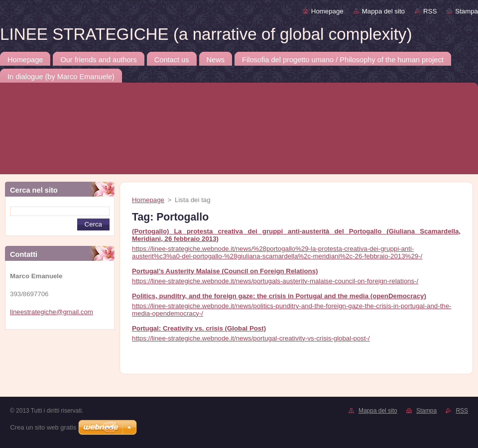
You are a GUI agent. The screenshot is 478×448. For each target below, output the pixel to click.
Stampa (467, 11)
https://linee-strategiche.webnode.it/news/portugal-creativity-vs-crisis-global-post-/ (251, 338)
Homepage (327, 11)
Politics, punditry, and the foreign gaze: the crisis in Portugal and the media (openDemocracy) (279, 296)
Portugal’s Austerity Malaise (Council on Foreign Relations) (225, 271)
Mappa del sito (383, 11)
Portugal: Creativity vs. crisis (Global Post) (199, 328)
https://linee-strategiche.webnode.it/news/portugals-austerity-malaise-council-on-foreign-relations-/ (275, 281)
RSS (430, 11)
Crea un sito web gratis (43, 427)
